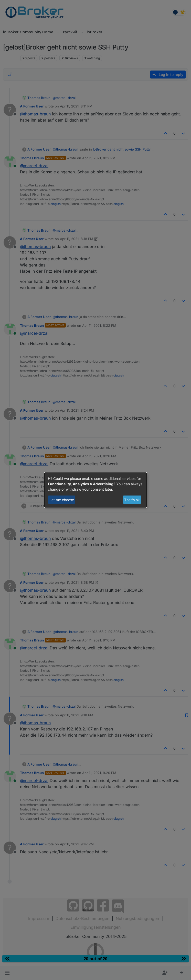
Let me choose (62, 500)
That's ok (132, 500)
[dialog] (95, 490)
